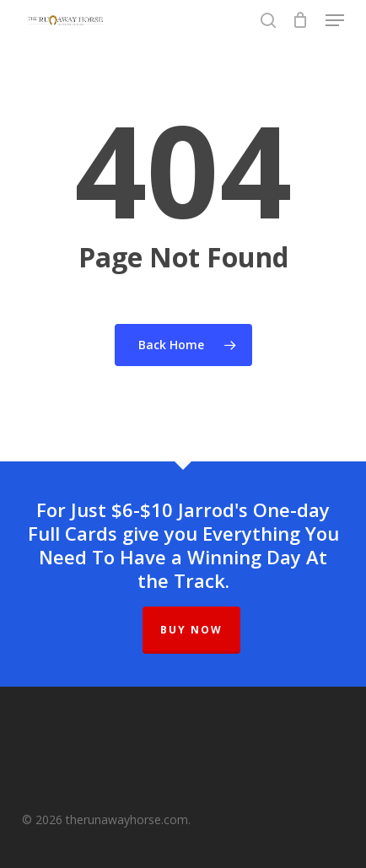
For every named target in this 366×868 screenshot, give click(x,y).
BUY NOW (191, 630)
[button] (335, 20)
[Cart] (301, 20)
